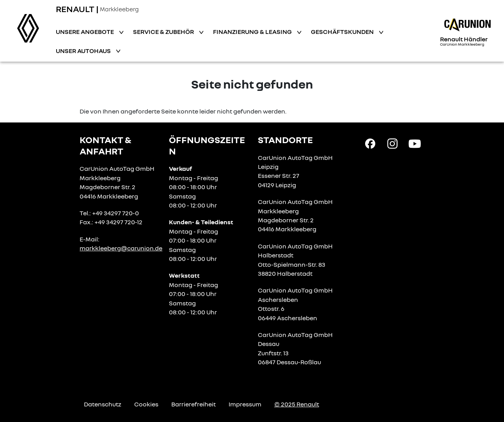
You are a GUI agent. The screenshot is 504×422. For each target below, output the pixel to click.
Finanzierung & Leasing (253, 32)
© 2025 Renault (297, 404)
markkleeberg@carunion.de (121, 248)
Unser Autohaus (84, 51)
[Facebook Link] (370, 143)
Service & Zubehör (164, 32)
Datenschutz (103, 404)
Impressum (245, 404)
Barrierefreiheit (193, 404)
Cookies (146, 404)
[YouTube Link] (415, 143)
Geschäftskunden (343, 32)
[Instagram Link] (392, 143)
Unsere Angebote (85, 32)
